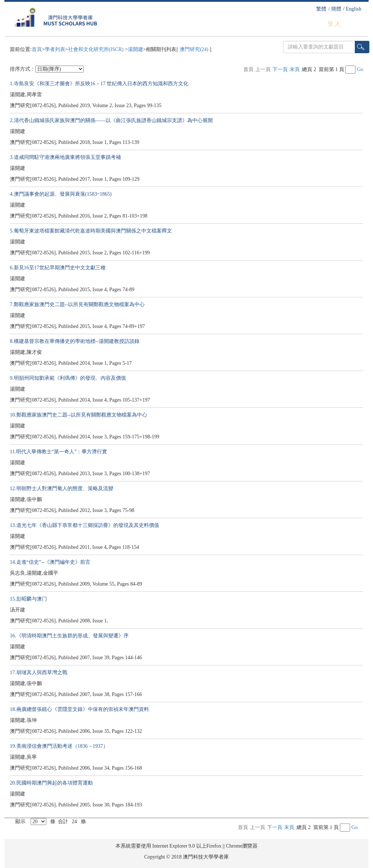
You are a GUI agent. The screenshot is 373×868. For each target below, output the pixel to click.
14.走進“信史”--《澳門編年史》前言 (50, 562)
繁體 (321, 9)
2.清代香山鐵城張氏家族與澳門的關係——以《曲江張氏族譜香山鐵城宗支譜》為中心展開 (111, 120)
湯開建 (136, 49)
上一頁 (263, 69)
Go (360, 69)
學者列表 (55, 49)
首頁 (37, 49)
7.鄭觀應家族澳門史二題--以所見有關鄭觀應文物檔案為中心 (77, 304)
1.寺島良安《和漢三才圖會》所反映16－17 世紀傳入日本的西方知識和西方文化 (99, 84)
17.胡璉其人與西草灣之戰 (39, 672)
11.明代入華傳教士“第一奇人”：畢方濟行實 (58, 452)
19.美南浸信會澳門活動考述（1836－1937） (59, 746)
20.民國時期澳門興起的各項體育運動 (51, 783)
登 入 (334, 24)
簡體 (336, 9)
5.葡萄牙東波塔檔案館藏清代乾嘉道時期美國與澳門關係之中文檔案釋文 (91, 231)
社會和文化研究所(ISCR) (97, 49)
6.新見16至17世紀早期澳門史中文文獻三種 (58, 268)
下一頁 (280, 69)
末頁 (295, 69)
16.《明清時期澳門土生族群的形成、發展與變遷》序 (69, 636)
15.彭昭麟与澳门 (28, 599)
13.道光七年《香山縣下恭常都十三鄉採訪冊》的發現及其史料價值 (85, 525)
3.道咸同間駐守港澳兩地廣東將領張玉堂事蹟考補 (65, 157)
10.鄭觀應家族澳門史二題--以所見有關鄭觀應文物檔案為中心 (78, 415)
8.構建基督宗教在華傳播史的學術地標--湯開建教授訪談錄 (75, 341)
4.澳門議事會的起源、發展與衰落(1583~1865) (61, 194)
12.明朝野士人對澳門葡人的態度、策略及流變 (62, 488)
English (354, 9)
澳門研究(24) (194, 49)
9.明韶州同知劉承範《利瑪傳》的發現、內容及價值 (68, 378)
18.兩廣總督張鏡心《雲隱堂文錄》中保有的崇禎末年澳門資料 (79, 709)
